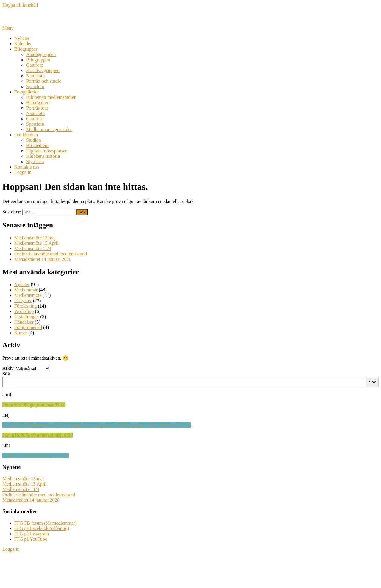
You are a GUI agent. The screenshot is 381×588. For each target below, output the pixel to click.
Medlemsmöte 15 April (36, 243)
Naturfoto (35, 76)
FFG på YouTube (31, 539)
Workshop (24, 311)
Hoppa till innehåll (20, 5)
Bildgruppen (38, 60)
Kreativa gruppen (43, 70)
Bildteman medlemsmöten (51, 97)
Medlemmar (26, 290)
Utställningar (27, 317)
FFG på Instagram (32, 534)
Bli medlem (37, 145)
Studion (34, 140)
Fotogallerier (27, 92)
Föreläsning (26, 306)
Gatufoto (35, 65)
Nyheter (22, 38)
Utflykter (23, 301)
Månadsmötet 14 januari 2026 (43, 259)
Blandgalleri (38, 103)
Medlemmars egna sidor (49, 129)
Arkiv (8, 368)
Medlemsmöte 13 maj (35, 238)
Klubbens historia (43, 156)
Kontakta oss (27, 167)
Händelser (24, 322)
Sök (6, 374)
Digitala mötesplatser (46, 151)
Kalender (23, 44)
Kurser (21, 333)
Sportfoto (35, 86)
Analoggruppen (41, 54)
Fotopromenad (28, 327)
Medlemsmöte (28, 295)
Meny (8, 28)
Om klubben (26, 135)
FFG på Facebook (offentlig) (42, 528)
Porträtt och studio (44, 81)
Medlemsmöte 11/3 (33, 248)
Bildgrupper (26, 49)
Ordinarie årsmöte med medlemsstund (51, 254)
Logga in (23, 172)
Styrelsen (35, 162)
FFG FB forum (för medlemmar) (46, 523)
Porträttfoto (37, 108)
